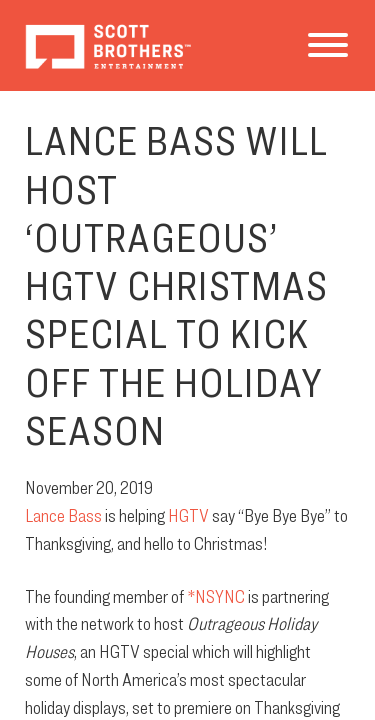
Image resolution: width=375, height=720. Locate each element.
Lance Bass (63, 515)
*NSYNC (216, 596)
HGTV (188, 515)
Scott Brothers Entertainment (107, 45)
